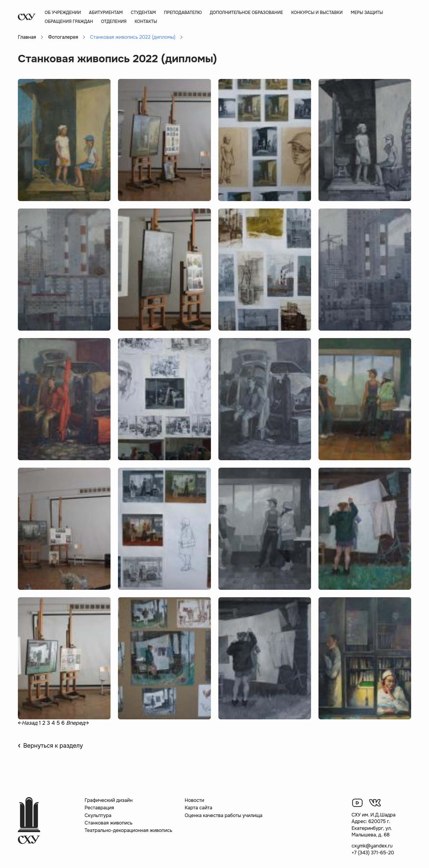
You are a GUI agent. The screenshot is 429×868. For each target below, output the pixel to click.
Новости (194, 800)
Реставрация (99, 808)
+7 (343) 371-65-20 (373, 853)
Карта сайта (199, 808)
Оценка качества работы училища (224, 815)
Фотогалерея (63, 37)
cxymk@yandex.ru (372, 846)
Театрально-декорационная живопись (128, 830)
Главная (27, 37)
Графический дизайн (109, 800)
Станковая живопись (109, 823)
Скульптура (98, 815)
